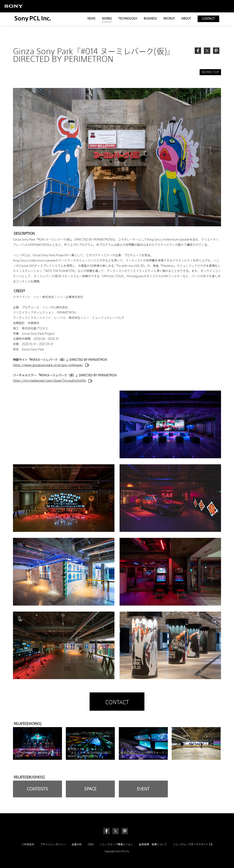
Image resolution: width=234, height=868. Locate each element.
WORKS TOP (210, 72)
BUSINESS (150, 19)
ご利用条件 (28, 845)
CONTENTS (37, 789)
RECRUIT (169, 19)
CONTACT (208, 19)
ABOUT (186, 19)
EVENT (143, 789)
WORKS (107, 19)
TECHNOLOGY (128, 19)
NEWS (91, 19)
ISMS (91, 845)
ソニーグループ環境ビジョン (116, 845)
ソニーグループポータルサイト (193, 845)
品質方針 (77, 845)
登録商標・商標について (153, 845)
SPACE (90, 789)
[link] (216, 51)
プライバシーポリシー (53, 845)
